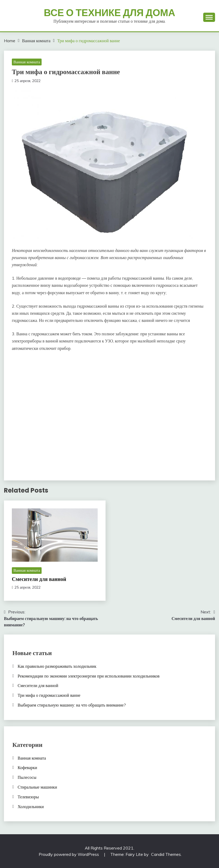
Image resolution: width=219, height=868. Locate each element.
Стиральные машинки (37, 787)
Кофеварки (27, 767)
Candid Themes (166, 854)
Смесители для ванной (39, 579)
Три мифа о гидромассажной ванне (49, 695)
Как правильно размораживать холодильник (57, 666)
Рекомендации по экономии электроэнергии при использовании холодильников (89, 676)
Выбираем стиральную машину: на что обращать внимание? (72, 705)
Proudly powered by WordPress (69, 854)
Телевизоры (28, 797)
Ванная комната (27, 62)
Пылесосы (27, 777)
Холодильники (31, 807)
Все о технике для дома (109, 13)
